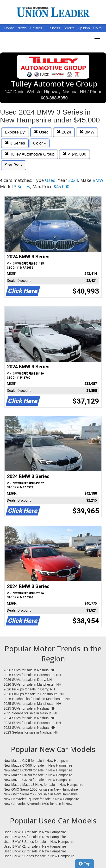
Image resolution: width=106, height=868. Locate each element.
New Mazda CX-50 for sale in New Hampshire (38, 765)
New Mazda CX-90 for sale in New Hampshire (38, 775)
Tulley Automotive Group (30, 154)
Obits (97, 28)
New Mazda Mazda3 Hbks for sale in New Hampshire (43, 785)
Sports (69, 28)
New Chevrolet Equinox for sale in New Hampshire (41, 799)
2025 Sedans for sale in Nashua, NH (31, 713)
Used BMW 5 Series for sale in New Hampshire (39, 856)
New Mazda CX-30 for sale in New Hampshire (38, 770)
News (22, 28)
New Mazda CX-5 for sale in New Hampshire (37, 761)
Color (40, 143)
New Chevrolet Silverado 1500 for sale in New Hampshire (38, 804)
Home (9, 28)
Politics (36, 28)
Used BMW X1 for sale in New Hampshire (35, 846)
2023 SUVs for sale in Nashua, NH (30, 728)
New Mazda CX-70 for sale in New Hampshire (38, 780)
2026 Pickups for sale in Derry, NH (29, 689)
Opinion (84, 28)
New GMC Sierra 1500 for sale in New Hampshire (41, 789)
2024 (64, 132)
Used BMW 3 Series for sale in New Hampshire (39, 842)
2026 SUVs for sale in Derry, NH (28, 680)
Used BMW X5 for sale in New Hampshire (35, 837)
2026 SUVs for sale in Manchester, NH (32, 684)
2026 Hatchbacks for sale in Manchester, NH (37, 699)
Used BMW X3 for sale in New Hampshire (35, 832)
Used (41, 132)
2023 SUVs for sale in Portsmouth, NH (32, 723)
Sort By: (14, 165)
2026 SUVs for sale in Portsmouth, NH (32, 675)
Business (53, 28)
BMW (87, 132)
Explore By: (15, 132)
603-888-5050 (54, 98)
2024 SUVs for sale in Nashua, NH (30, 718)
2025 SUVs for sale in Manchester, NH (32, 704)
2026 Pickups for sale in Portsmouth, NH (34, 694)
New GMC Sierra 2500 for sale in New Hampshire (41, 794)
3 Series (15, 143)
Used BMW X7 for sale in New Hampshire (35, 851)
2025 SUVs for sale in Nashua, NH (30, 708)
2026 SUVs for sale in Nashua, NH (30, 670)
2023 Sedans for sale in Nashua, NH (31, 732)
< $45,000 (75, 154)
